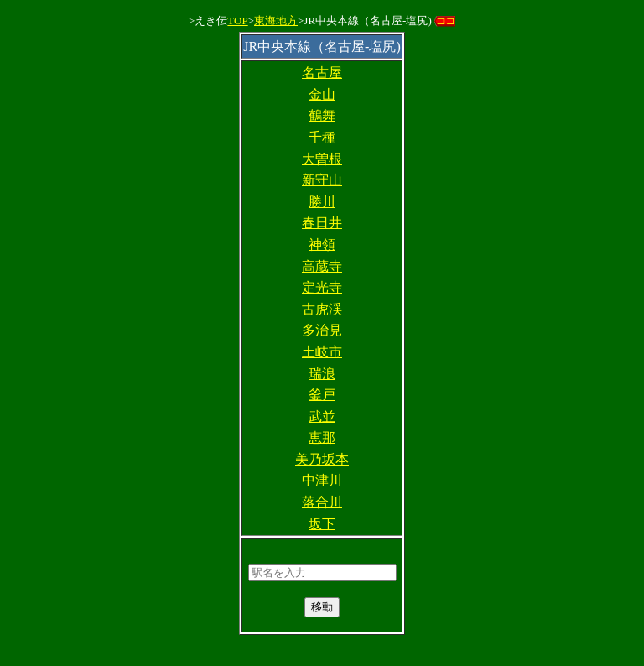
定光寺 (322, 287)
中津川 (322, 480)
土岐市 (322, 352)
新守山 (322, 180)
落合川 (322, 502)
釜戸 (322, 395)
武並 (322, 416)
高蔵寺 (322, 266)
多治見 (322, 330)
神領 (322, 245)
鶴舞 (322, 115)
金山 (322, 94)
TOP (237, 21)
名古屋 (322, 73)
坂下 (322, 524)
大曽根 (322, 159)
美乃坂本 (322, 459)
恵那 (322, 437)
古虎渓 (322, 309)
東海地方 (276, 21)
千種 (322, 137)
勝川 (322, 202)
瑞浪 (322, 374)
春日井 (322, 223)
